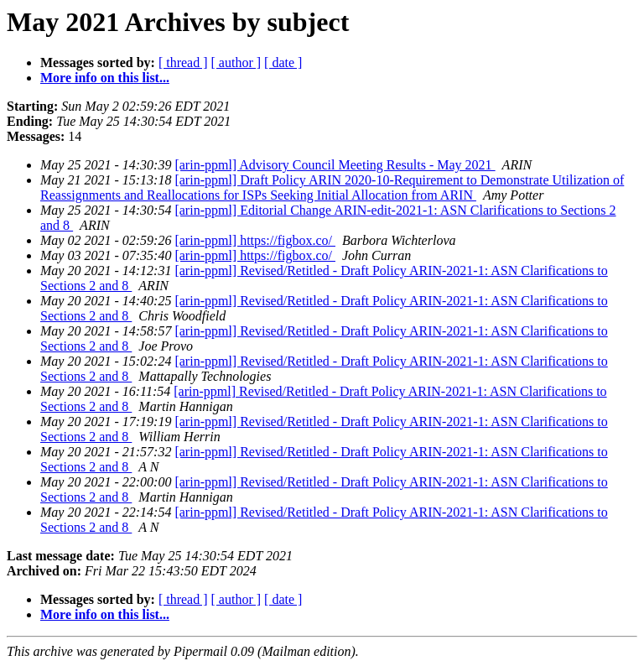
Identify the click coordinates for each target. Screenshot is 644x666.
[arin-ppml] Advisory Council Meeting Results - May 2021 (335, 165)
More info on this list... (105, 78)
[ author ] (236, 62)
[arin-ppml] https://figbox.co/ (255, 240)
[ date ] (283, 62)
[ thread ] (183, 62)
